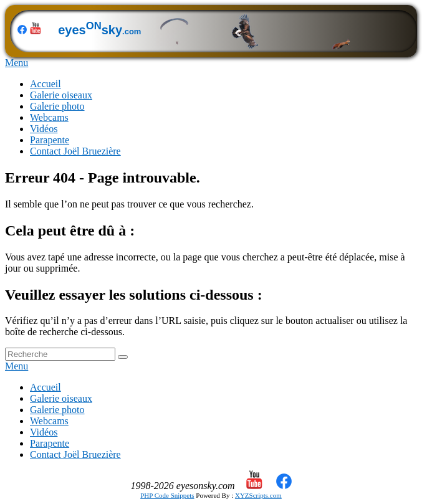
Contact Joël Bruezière (75, 151)
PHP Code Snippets (167, 495)
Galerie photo (57, 106)
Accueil (46, 84)
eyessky (197, 30)
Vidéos (44, 129)
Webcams (49, 117)
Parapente (50, 140)
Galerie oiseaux (61, 95)
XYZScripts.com (258, 495)
